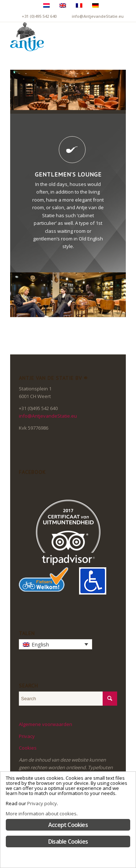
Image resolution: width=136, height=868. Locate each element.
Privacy (27, 736)
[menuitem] (99, 37)
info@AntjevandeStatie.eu (98, 16)
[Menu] (116, 37)
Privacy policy (42, 803)
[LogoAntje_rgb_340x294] (56, 37)
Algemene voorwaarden (46, 724)
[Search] (99, 37)
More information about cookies (41, 814)
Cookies (28, 748)
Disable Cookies (68, 841)
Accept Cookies (68, 825)
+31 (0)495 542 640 (39, 16)
